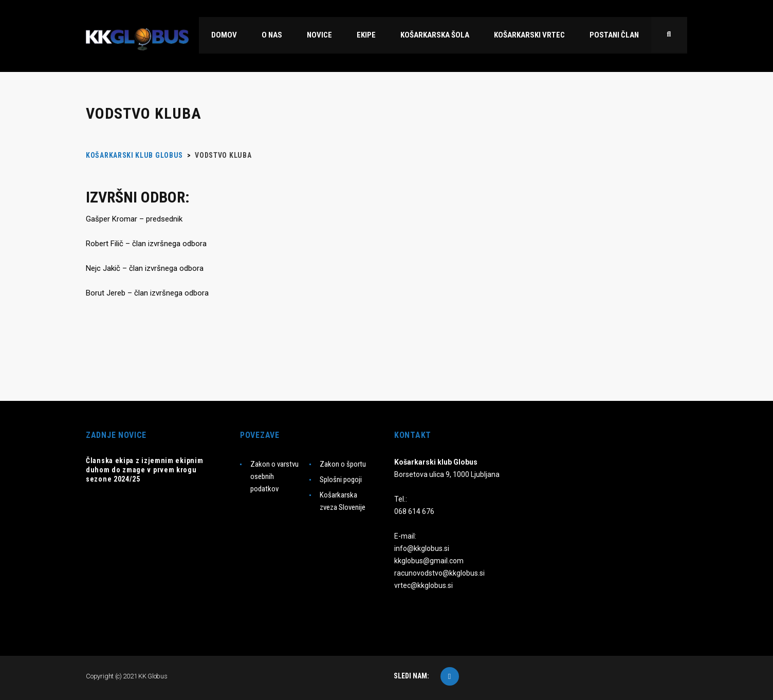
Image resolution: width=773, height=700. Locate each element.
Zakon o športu (343, 464)
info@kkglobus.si (422, 548)
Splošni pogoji (341, 480)
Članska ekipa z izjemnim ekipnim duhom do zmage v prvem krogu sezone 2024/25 (144, 470)
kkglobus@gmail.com (429, 561)
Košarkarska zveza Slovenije (343, 501)
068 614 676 (414, 511)
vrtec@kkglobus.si (424, 585)
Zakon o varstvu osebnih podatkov (274, 476)
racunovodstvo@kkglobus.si (439, 573)
